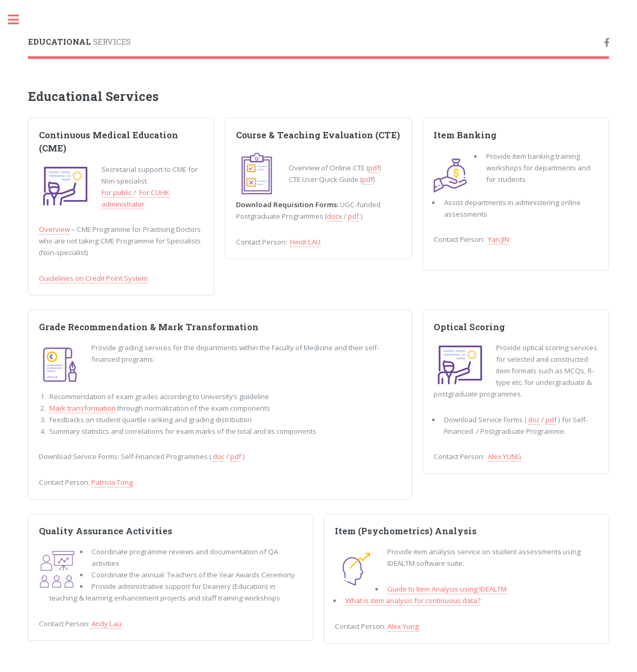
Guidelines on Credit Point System (93, 278)
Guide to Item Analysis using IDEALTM (447, 589)
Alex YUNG (505, 456)
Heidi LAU (305, 242)
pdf (374, 168)
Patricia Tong (112, 482)
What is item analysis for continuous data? (413, 600)
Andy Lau (106, 624)
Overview (54, 229)
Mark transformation (83, 408)
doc (219, 456)
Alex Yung (403, 626)
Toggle (19, 20)
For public (117, 192)
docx (335, 216)
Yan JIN (499, 239)
